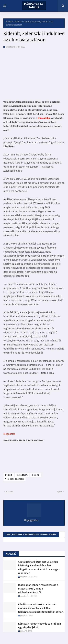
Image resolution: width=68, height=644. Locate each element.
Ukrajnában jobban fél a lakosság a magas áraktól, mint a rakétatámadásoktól (38, 589)
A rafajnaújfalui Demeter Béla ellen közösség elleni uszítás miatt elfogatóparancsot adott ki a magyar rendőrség (39, 568)
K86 (41, 520)
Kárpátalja (44, 118)
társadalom (22, 475)
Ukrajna (36, 475)
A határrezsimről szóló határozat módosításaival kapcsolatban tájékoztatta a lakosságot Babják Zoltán (41, 608)
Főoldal (9, 22)
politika (18, 22)
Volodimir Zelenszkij (15, 479)
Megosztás (9, 434)
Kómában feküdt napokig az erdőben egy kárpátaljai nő (39, 626)
